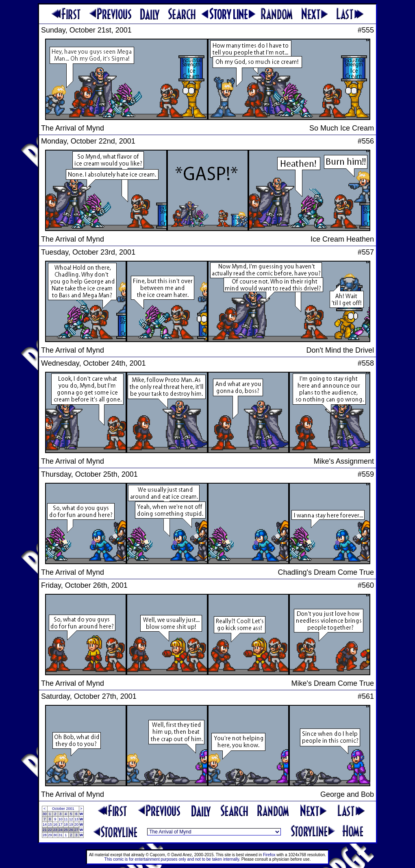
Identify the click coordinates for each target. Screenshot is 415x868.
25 (66, 830)
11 (66, 819)
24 (61, 830)
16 (55, 824)
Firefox (269, 855)
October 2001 (63, 809)
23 (55, 830)
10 (61, 819)
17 (61, 824)
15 (50, 824)
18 (66, 824)
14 (45, 824)
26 (71, 830)
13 (76, 819)
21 (45, 830)
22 (50, 830)
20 (76, 824)
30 (45, 814)
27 (76, 830)
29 (50, 835)
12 (71, 819)
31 (61, 835)
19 (71, 824)
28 (45, 835)
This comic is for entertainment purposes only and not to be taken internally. (172, 859)
